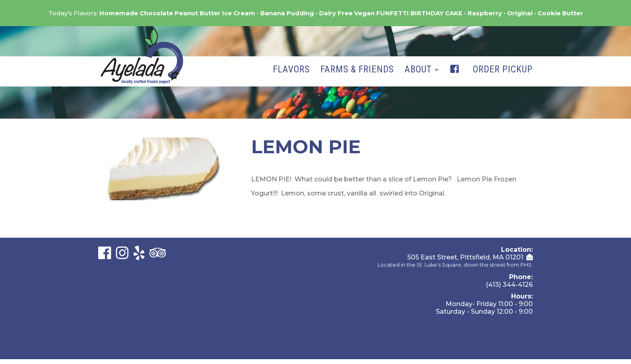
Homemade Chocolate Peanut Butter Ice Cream (177, 13)
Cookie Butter (560, 13)
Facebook (456, 77)
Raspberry (485, 13)
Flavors (291, 71)
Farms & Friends (357, 71)
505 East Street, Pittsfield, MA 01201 (465, 257)
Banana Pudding (287, 13)
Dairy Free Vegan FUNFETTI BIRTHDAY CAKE (391, 13)
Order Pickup (503, 71)
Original (520, 13)
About (418, 71)
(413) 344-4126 (509, 285)
